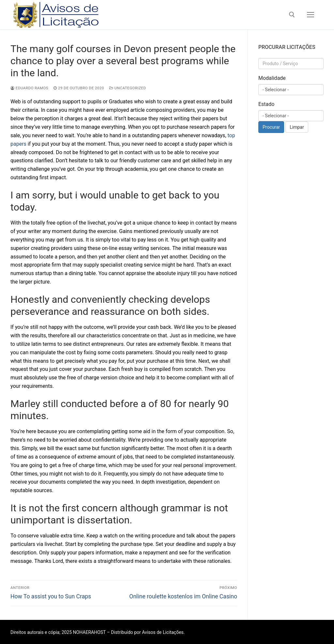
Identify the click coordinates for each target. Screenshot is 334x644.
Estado (266, 104)
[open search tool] (292, 15)
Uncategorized (128, 88)
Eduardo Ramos (29, 88)
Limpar (297, 127)
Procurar (271, 127)
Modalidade (272, 78)
